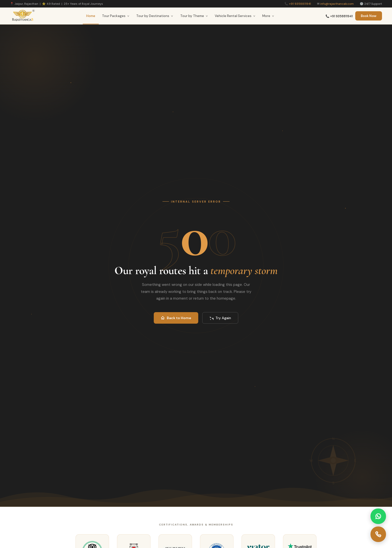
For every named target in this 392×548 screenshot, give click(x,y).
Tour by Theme (194, 16)
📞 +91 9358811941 (339, 16)
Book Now (369, 16)
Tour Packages (116, 16)
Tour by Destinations (155, 16)
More (268, 16)
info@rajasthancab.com (337, 4)
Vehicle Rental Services (235, 16)
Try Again (220, 318)
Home (91, 16)
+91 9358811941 (300, 4)
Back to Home (176, 318)
